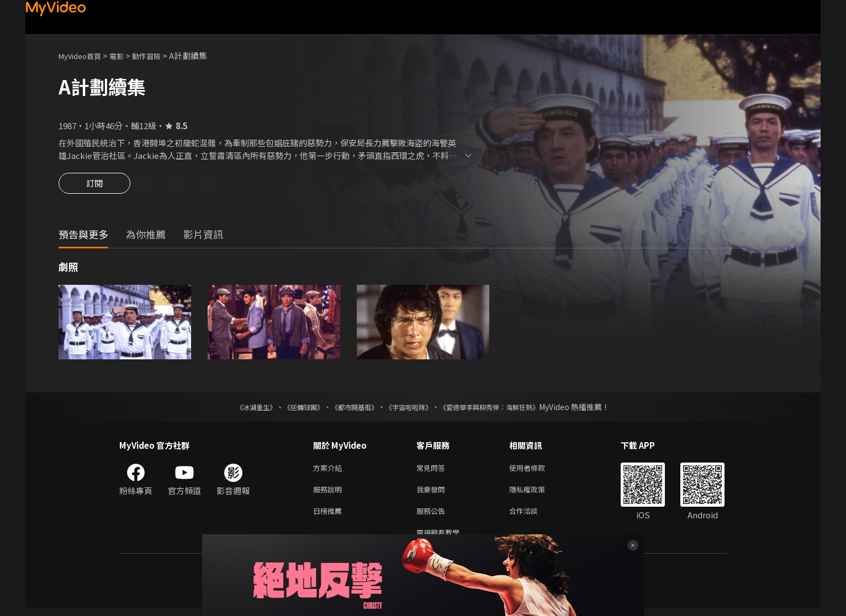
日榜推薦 (330, 516)
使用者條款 (536, 470)
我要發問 (433, 493)
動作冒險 (158, 55)
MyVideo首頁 (84, 55)
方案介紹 (330, 470)
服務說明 (330, 493)
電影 (125, 55)
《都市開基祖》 (349, 408)
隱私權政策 (536, 493)
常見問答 (433, 470)
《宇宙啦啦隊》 (411, 408)
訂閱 (94, 187)
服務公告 (433, 516)
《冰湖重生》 (237, 408)
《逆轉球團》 (291, 408)
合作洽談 (532, 516)
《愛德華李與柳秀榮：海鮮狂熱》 (504, 408)
